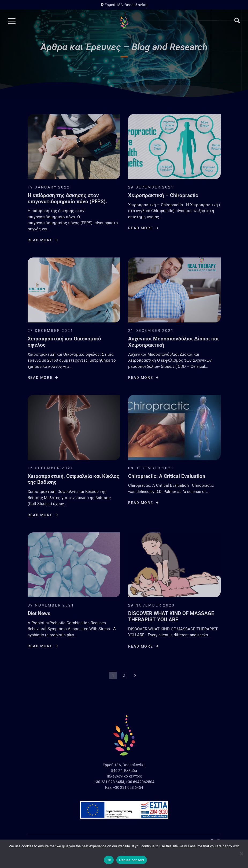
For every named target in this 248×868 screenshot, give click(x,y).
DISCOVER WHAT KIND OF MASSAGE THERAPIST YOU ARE (171, 617)
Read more (43, 240)
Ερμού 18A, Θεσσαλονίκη (124, 5)
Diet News (39, 613)
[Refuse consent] (241, 854)
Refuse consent (132, 860)
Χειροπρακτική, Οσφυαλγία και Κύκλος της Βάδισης (73, 479)
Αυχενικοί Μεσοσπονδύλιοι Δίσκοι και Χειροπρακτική (173, 342)
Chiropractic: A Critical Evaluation (167, 476)
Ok (109, 860)
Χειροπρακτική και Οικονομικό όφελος (64, 342)
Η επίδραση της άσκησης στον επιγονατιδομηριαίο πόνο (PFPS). (67, 199)
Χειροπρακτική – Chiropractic (163, 195)
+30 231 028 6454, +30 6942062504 (124, 782)
